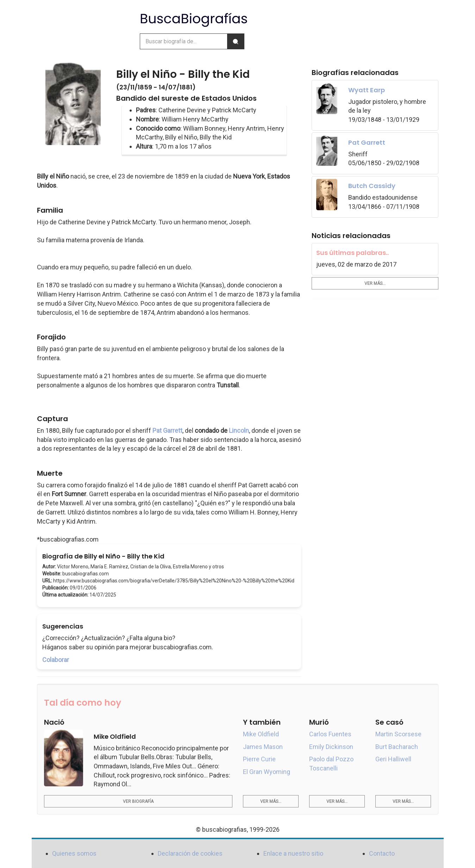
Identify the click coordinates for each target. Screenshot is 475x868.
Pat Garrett (167, 430)
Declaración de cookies (190, 853)
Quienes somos (74, 853)
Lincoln (239, 430)
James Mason (263, 747)
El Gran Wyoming (267, 772)
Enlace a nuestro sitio (293, 853)
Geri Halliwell (393, 759)
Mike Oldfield (261, 734)
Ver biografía (138, 801)
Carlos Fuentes (330, 734)
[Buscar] (236, 41)
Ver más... (375, 283)
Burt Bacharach (397, 747)
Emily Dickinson (331, 747)
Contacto (382, 853)
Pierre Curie (259, 759)
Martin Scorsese (398, 734)
